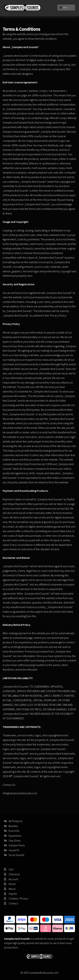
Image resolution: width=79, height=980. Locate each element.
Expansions (15, 836)
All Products (15, 821)
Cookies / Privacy (18, 898)
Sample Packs (17, 845)
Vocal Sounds (16, 855)
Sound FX (14, 850)
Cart (11, 869)
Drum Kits (14, 831)
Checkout (14, 874)
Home (12, 884)
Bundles (13, 826)
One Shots (15, 841)
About (12, 889)
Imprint (13, 894)
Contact (13, 903)
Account (13, 879)
